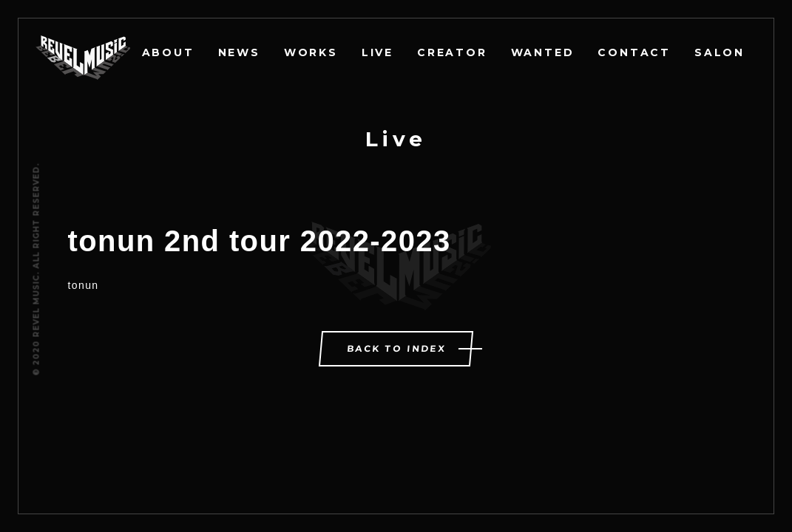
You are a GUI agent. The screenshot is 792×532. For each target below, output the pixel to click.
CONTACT (634, 52)
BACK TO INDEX (397, 348)
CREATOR (452, 52)
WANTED (543, 52)
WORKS (311, 52)
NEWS (239, 52)
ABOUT (168, 52)
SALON (720, 52)
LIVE (378, 52)
